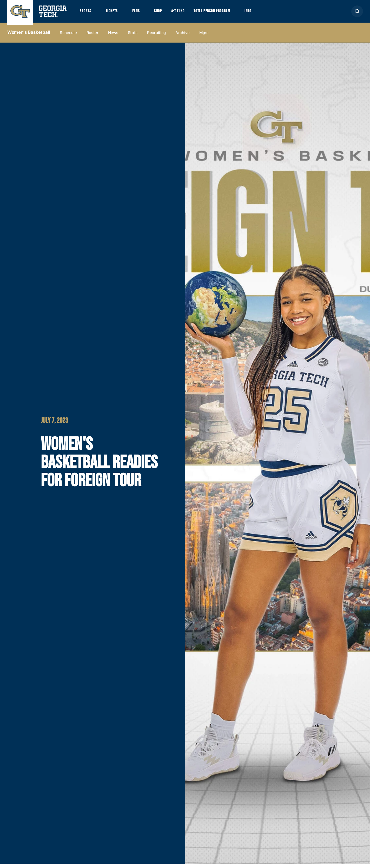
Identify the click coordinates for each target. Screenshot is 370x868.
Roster (92, 37)
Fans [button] (141, 13)
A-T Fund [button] (186, 13)
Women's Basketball (29, 37)
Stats (133, 37)
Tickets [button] (115, 13)
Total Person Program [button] (223, 13)
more (204, 37)
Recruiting (156, 37)
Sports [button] (86, 13)
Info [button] (263, 13)
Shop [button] (164, 13)
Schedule (68, 37)
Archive (183, 37)
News (113, 37)
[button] (357, 13)
